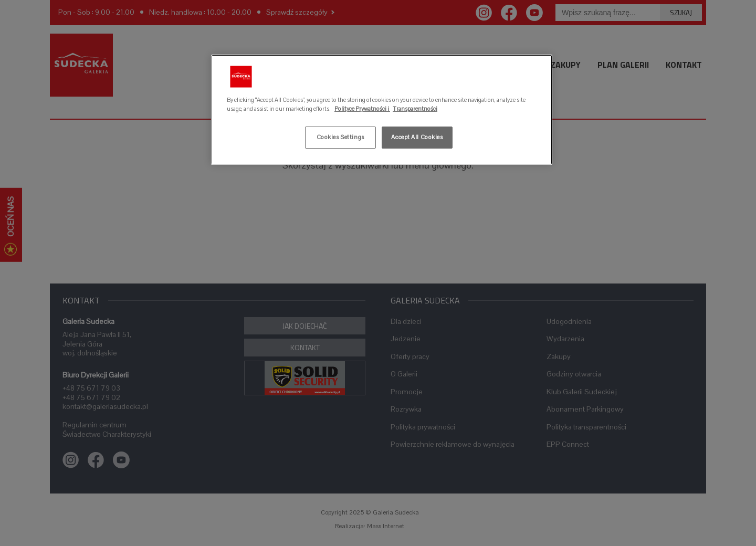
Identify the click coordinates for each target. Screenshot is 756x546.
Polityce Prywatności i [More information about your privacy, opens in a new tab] (362, 109)
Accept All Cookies (417, 137)
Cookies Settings (340, 137)
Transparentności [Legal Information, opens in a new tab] (415, 109)
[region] (382, 110)
